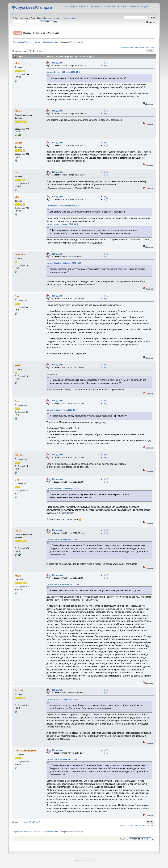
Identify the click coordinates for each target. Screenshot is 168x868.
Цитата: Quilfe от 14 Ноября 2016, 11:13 (64, 72)
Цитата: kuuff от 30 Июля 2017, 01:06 (63, 699)
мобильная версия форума (134, 7)
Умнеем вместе (111, 7)
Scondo (20, 690)
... (25, 51)
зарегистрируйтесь (70, 18)
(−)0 (106, 66)
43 (36, 51)
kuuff (18, 576)
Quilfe (18, 143)
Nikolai (19, 455)
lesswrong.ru (71, 7)
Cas (17, 296)
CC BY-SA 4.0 (85, 858)
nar (17, 172)
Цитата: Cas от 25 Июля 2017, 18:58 (62, 540)
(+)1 (106, 750)
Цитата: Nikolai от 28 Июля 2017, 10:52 (63, 488)
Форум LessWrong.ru (32, 7)
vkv (17, 63)
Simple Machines (92, 861)
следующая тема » (147, 47)
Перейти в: (124, 839)
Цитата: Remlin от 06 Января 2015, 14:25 (64, 263)
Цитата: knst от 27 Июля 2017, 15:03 (62, 410)
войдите (53, 18)
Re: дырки (58, 63)
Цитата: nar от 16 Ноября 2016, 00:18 (63, 224)
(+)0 (106, 63)
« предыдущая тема (129, 47)
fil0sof (73, 42)
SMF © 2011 (84, 861)
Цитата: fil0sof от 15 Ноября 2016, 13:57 (64, 206)
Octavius (20, 254)
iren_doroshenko (25, 751)
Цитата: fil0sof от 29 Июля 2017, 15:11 (63, 584)
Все (40, 51)
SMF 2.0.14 (77, 861)
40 (27, 51)
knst (17, 365)
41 (30, 51)
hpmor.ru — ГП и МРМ (90, 7)
